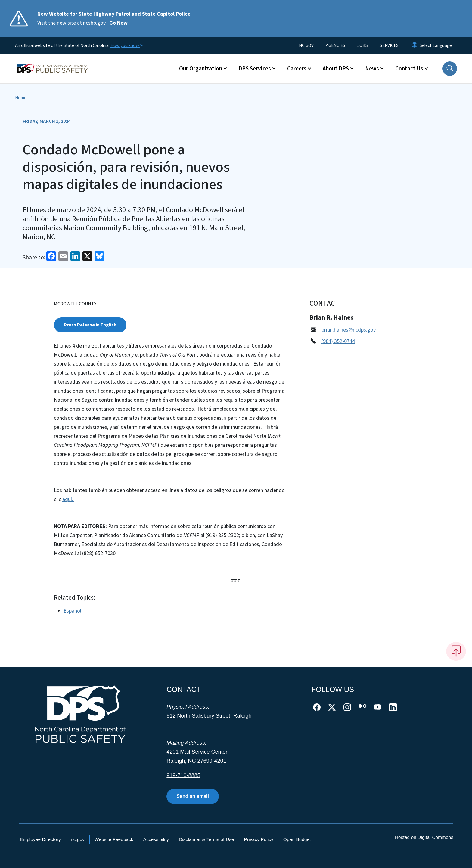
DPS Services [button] (255, 69)
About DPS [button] (336, 69)
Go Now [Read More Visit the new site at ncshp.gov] (118, 23)
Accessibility (156, 839)
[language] (436, 45)
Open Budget (297, 839)
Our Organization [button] (201, 69)
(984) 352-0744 (338, 341)
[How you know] (127, 45)
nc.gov (78, 839)
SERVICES (389, 45)
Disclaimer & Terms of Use (206, 839)
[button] (450, 69)
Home (21, 98)
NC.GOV (306, 45)
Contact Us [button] (409, 69)
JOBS (363, 45)
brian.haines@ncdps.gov (349, 330)
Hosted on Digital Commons (424, 837)
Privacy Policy (259, 839)
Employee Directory (40, 839)
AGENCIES (335, 45)
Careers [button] (297, 69)
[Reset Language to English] (415, 45)
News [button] (372, 69)
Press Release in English (90, 325)
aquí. (68, 499)
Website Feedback (114, 839)
